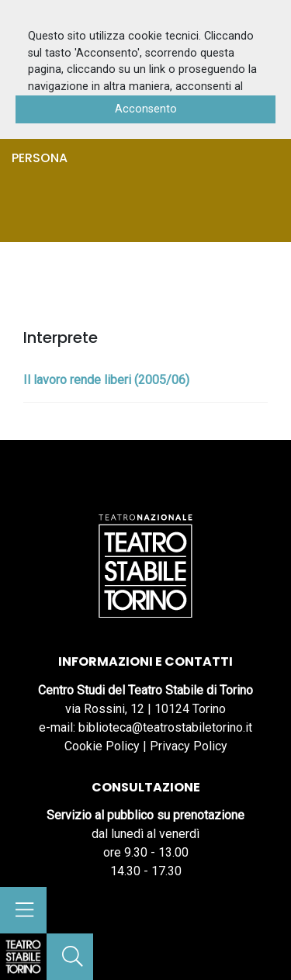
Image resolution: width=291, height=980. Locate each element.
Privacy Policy (189, 746)
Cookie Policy (102, 746)
